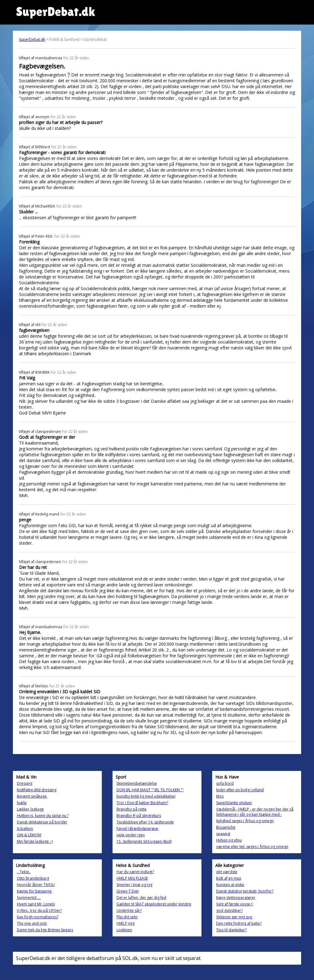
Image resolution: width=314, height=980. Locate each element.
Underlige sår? (129, 910)
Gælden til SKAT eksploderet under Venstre (154, 904)
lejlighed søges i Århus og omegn (245, 821)
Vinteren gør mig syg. (234, 917)
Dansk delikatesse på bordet (42, 822)
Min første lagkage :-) (35, 841)
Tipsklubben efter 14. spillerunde (145, 822)
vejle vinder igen (131, 835)
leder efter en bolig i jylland (240, 790)
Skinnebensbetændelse (137, 783)
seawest (223, 834)
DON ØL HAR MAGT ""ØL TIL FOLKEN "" (150, 790)
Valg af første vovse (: (235, 904)
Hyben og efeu (229, 840)
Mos (220, 796)
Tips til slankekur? (231, 930)
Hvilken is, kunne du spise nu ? (43, 816)
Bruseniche (226, 827)
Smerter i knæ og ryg (134, 885)
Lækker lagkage (30, 809)
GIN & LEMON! (29, 835)
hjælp (22, 803)
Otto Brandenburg (33, 878)
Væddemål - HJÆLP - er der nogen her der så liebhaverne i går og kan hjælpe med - (255, 812)
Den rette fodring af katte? (239, 923)
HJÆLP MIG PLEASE (132, 878)
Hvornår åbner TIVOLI (36, 885)
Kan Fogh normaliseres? (38, 917)
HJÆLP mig (126, 923)
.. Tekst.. (24, 872)
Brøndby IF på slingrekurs (139, 816)
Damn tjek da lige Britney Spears (45, 930)
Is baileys (25, 828)
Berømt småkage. (32, 796)
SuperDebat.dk (32, 39)
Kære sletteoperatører (236, 898)
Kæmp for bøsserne (34, 891)
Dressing (25, 783)
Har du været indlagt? (135, 872)
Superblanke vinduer (234, 803)
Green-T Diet (128, 891)
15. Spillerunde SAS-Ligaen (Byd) (144, 841)
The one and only (32, 923)
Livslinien (124, 930)
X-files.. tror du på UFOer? (39, 910)
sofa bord (225, 783)
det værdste (227, 872)
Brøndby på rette (132, 809)
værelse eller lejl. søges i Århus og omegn (252, 847)
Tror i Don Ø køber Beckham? (142, 803)
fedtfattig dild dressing (37, 790)
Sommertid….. (29, 898)
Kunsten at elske (230, 885)
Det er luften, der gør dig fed (141, 898)
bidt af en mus (229, 878)
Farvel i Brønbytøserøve (137, 828)
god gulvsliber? (229, 910)
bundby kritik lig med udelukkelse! (146, 796)
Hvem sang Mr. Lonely (36, 904)
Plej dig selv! (127, 917)
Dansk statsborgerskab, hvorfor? (245, 891)
